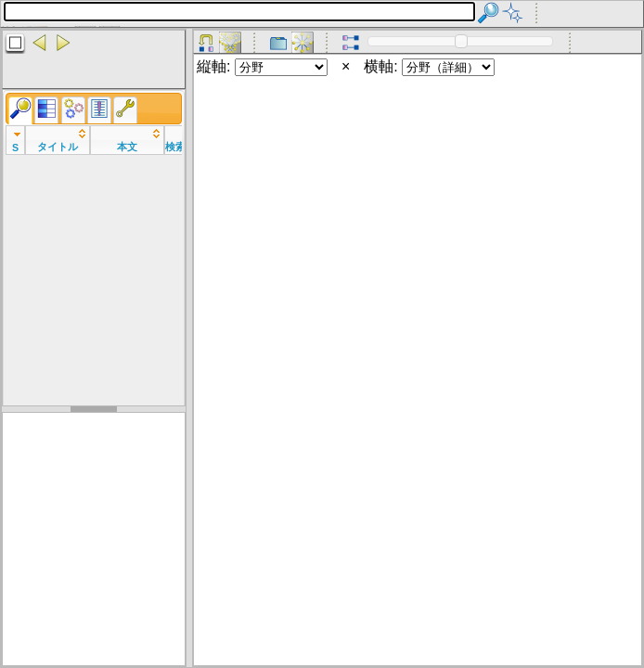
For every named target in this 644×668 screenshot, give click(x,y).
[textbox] (239, 12)
